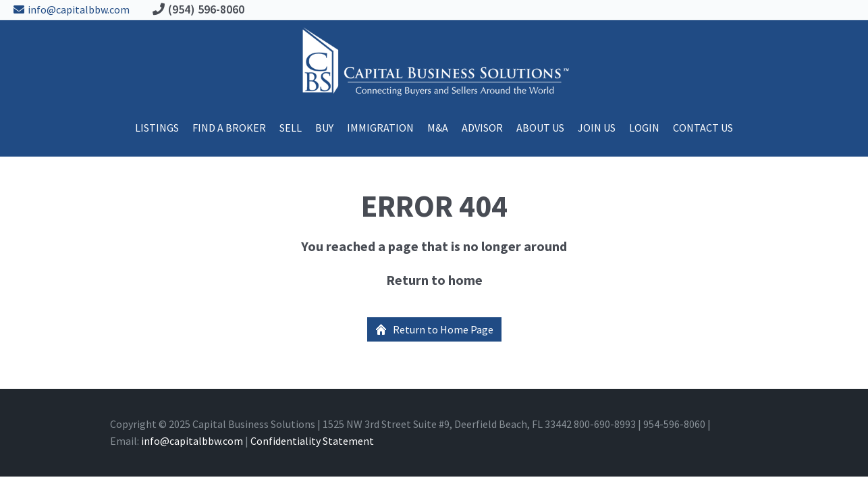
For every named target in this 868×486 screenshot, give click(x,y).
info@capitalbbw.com (68, 9)
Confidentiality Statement (312, 441)
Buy (324, 128)
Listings (157, 128)
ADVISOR (482, 128)
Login (644, 128)
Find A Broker (229, 128)
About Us (540, 128)
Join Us (597, 128)
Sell (291, 128)
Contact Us (703, 128)
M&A (438, 128)
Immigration (380, 128)
